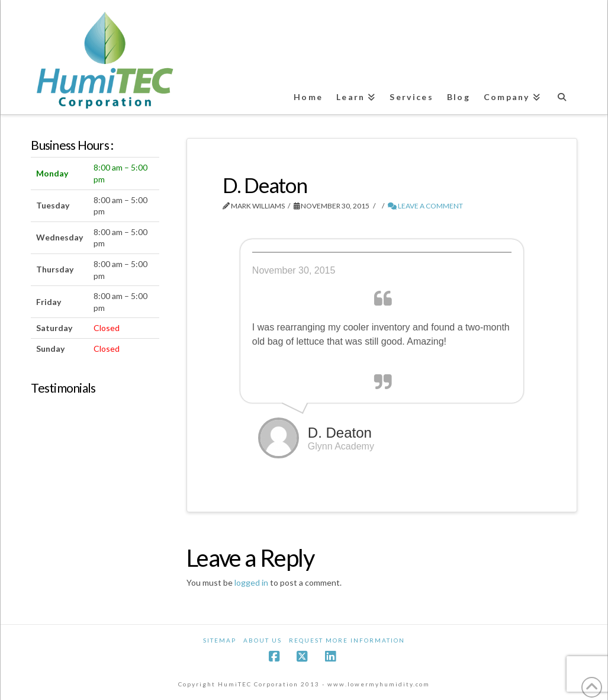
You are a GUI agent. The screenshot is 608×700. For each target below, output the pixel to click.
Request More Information (347, 640)
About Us (263, 640)
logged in (251, 582)
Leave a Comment (425, 206)
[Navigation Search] (563, 91)
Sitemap (220, 640)
